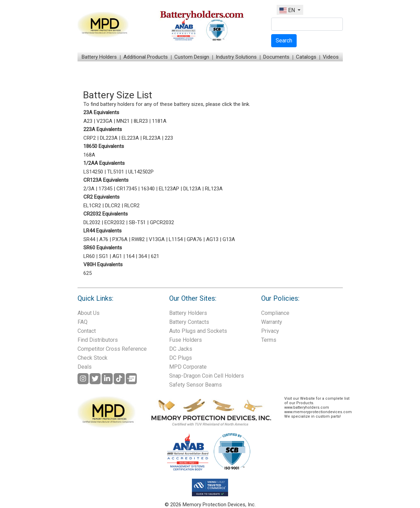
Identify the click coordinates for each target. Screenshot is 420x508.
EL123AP (169, 189)
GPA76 (194, 239)
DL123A (192, 189)
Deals (85, 367)
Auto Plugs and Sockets (198, 331)
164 (130, 256)
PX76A (120, 239)
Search (284, 41)
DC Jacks (181, 349)
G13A (229, 239)
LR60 (89, 256)
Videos (331, 57)
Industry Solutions (236, 57)
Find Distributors (98, 340)
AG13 (212, 239)
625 (88, 273)
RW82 (138, 239)
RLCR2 (132, 206)
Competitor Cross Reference (112, 349)
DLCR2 (113, 206)
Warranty (272, 322)
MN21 (123, 121)
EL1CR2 (92, 206)
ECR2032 (115, 222)
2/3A (89, 189)
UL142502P (141, 172)
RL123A (214, 189)
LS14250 (93, 172)
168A (89, 155)
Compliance (275, 313)
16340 (148, 189)
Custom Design (192, 57)
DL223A (109, 138)
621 (155, 256)
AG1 (117, 256)
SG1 (104, 256)
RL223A (152, 138)
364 (143, 256)
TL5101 (116, 172)
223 (169, 138)
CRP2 (90, 138)
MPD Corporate (188, 367)
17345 (105, 189)
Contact (87, 331)
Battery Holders (99, 57)
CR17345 (127, 189)
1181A (159, 121)
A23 (88, 121)
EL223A (130, 138)
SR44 (89, 239)
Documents (276, 57)
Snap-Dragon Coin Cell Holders (207, 376)
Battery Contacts (189, 322)
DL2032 (92, 222)
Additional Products (146, 57)
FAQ (83, 322)
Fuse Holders (186, 340)
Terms (269, 340)
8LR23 (141, 121)
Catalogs (306, 57)
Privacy (270, 331)
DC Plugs (181, 358)
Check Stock (93, 358)
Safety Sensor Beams (196, 385)
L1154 (176, 239)
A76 (104, 239)
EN (288, 10)
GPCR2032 (162, 222)
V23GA (104, 121)
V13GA (157, 239)
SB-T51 (137, 222)
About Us (89, 313)
